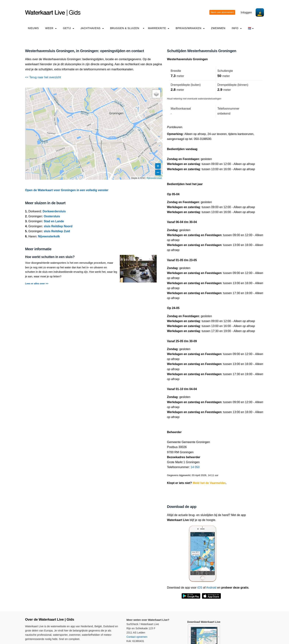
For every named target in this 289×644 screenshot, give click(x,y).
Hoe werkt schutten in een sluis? (50, 257)
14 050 (195, 467)
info (237, 28)
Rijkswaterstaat (154, 178)
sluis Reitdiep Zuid (57, 231)
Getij (69, 28)
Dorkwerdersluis (54, 211)
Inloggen (246, 12)
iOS (200, 588)
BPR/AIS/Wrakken (190, 28)
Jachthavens (92, 28)
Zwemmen (218, 28)
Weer (51, 28)
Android (211, 588)
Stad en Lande (54, 221)
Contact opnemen (137, 637)
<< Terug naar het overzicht (43, 77)
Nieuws (33, 28)
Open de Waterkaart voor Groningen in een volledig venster (67, 190)
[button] (156, 94)
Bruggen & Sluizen (125, 28)
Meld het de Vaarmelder (209, 483)
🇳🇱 (251, 28)
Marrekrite (159, 28)
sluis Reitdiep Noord (58, 226)
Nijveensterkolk (49, 236)
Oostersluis (52, 216)
